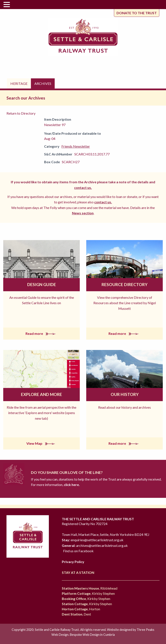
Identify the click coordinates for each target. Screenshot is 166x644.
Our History (125, 394)
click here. (71, 485)
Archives (43, 83)
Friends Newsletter (76, 146)
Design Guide (42, 284)
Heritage (19, 83)
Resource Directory (124, 284)
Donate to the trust (137, 13)
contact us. (83, 188)
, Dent (76, 614)
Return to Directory (21, 113)
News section (83, 213)
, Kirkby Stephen (88, 593)
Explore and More (41, 394)
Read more (41, 333)
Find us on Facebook (78, 551)
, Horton (81, 609)
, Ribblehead (90, 588)
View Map (42, 443)
